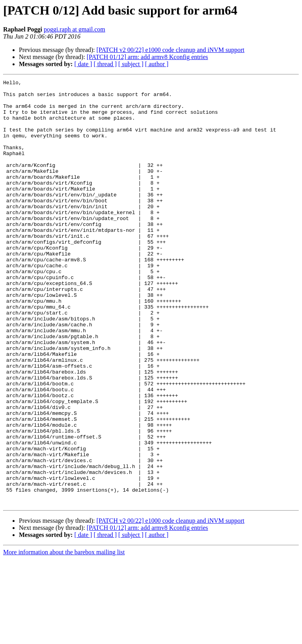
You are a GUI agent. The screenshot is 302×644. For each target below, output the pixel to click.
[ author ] (157, 64)
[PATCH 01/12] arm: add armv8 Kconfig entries (147, 57)
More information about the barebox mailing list (64, 637)
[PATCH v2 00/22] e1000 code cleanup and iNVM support (170, 50)
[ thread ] (105, 64)
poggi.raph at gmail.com (74, 29)
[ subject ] (131, 64)
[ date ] (83, 64)
